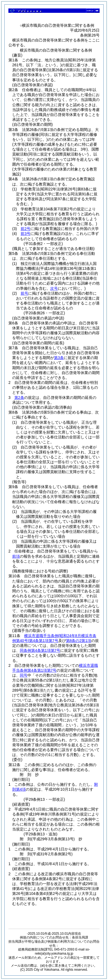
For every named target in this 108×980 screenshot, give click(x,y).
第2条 (19, 398)
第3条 (59, 358)
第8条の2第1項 (79, 641)
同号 (24, 675)
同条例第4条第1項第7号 (40, 650)
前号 (24, 293)
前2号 (26, 229)
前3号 (26, 234)
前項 (16, 556)
